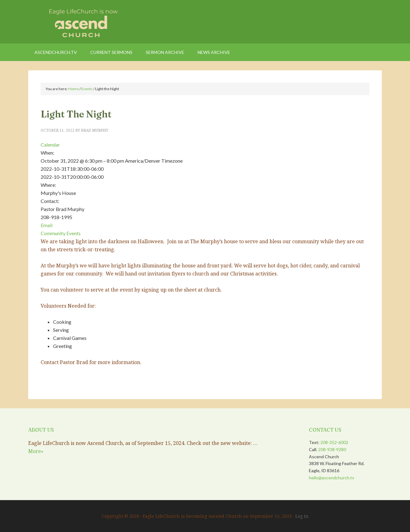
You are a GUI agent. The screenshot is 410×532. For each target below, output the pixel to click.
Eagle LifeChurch (81, 22)
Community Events (61, 233)
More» (36, 451)
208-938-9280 (332, 449)
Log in (302, 516)
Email (47, 225)
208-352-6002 (334, 442)
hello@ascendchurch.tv (332, 478)
